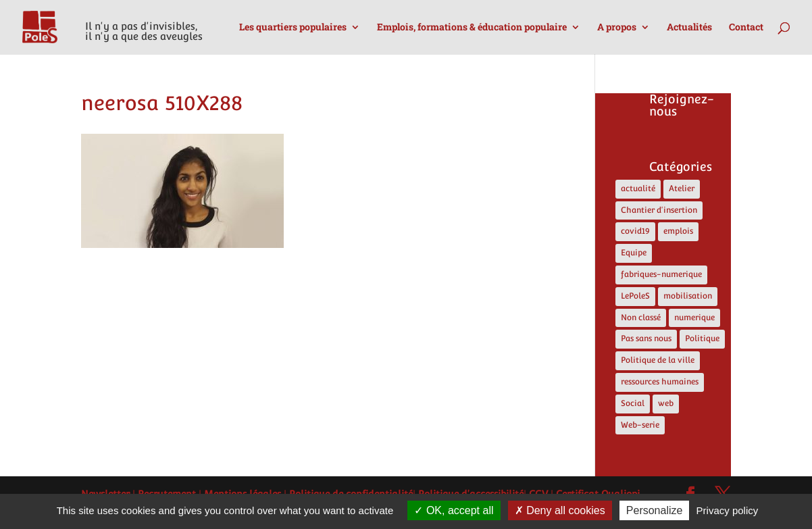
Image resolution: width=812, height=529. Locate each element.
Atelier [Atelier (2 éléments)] (682, 188)
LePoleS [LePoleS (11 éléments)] (635, 296)
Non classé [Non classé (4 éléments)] (641, 318)
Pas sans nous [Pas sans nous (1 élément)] (646, 338)
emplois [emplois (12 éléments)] (678, 231)
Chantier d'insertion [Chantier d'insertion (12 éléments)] (659, 210)
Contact (746, 28)
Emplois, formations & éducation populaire (472, 28)
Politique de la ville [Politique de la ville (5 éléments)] (658, 360)
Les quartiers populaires (293, 28)
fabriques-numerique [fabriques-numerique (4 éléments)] (661, 274)
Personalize (655, 510)
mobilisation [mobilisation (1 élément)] (688, 296)
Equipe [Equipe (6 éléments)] (634, 253)
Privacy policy (728, 510)
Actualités (689, 28)
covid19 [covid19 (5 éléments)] (635, 231)
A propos (617, 28)
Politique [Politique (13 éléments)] (702, 338)
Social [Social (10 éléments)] (633, 403)
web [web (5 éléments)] (666, 403)
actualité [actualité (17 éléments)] (638, 188)
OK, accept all (454, 510)
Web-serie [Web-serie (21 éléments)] (640, 425)
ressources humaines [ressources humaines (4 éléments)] (660, 382)
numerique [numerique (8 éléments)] (694, 318)
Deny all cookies (560, 510)
